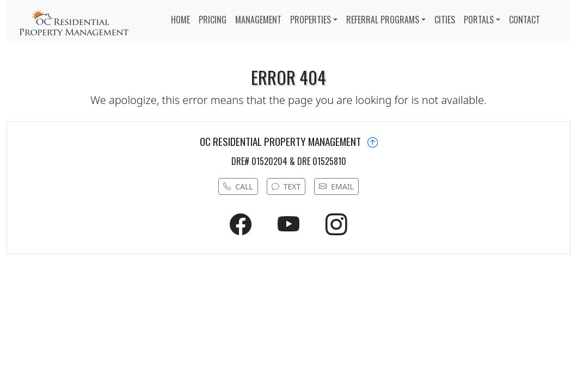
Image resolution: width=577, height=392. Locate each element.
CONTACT (524, 20)
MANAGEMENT (258, 20)
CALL (238, 186)
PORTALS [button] (479, 20)
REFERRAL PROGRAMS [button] (383, 20)
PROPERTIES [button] (311, 20)
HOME (180, 20)
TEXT (286, 186)
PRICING (213, 20)
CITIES (445, 20)
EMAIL (336, 186)
